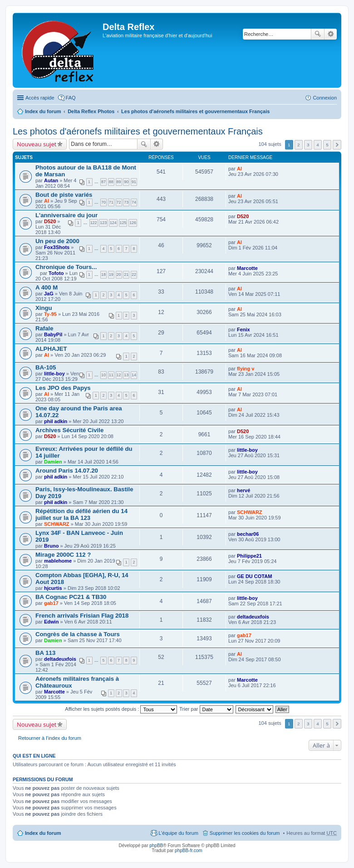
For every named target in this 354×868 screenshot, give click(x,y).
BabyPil (53, 334)
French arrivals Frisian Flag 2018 (82, 616)
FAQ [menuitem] (71, 98)
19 (111, 274)
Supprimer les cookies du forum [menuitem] (245, 833)
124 (113, 223)
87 (103, 182)
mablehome (58, 561)
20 (119, 274)
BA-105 (46, 367)
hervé (243, 490)
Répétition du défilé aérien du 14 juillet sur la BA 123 (81, 514)
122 (94, 223)
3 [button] (308, 145)
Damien (53, 462)
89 (119, 182)
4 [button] (318, 145)
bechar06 (248, 534)
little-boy (54, 374)
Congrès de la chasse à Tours (78, 634)
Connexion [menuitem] (325, 98)
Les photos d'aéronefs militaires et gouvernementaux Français (195, 111)
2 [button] (299, 145)
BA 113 (45, 653)
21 (126, 274)
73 (126, 202)
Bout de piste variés (64, 195)
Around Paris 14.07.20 (67, 471)
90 (126, 182)
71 (111, 202)
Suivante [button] (337, 145)
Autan (51, 180)
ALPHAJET (51, 349)
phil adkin (56, 421)
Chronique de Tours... (66, 267)
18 (103, 274)
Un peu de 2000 (57, 241)
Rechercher (318, 34)
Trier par (206, 709)
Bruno (51, 546)
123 (103, 223)
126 (133, 223)
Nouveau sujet (37, 144)
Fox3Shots (57, 247)
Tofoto (56, 273)
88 (111, 182)
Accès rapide (40, 98)
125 (123, 223)
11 (111, 375)
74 (134, 202)
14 (134, 375)
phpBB (156, 846)
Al (239, 169)
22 (134, 274)
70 (103, 202)
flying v (246, 369)
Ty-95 (50, 314)
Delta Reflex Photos (91, 111)
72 (119, 202)
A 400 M (47, 287)
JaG (49, 294)
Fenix (243, 329)
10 (103, 375)
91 (134, 182)
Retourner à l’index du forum (50, 738)
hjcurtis (53, 588)
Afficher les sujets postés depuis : (121, 709)
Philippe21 (249, 556)
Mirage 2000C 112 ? (63, 555)
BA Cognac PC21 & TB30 (71, 597)
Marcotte (247, 268)
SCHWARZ (57, 524)
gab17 (51, 603)
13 (126, 375)
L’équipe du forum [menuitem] (178, 833)
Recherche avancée (331, 34)
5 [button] (327, 145)
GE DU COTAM (254, 576)
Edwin (51, 622)
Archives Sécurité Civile (69, 430)
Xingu (44, 308)
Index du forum (43, 111)
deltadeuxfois (253, 617)
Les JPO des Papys (63, 388)
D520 (50, 221)
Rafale (44, 328)
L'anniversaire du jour (66, 215)
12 (119, 375)
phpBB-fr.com (189, 851)
